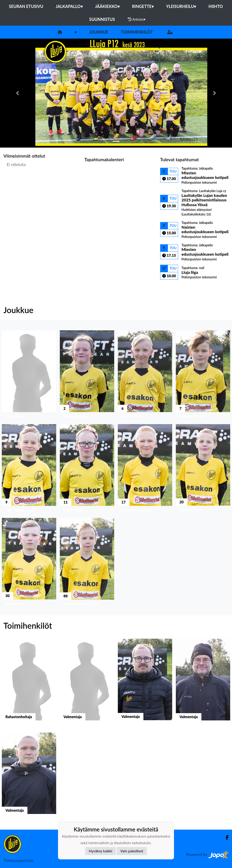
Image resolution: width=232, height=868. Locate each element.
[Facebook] (225, 837)
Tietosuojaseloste (19, 860)
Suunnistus (102, 19)
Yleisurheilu (181, 6)
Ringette (143, 6)
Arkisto (137, 19)
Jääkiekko (107, 6)
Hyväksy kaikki (100, 851)
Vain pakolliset (132, 851)
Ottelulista (15, 182)
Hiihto (216, 6)
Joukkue (99, 32)
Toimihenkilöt (137, 32)
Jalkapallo (69, 6)
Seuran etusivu (26, 6)
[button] (17, 93)
